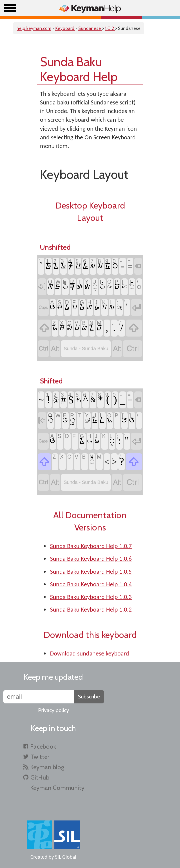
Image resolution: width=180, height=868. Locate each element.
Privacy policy (53, 710)
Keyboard (65, 28)
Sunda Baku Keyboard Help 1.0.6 (91, 559)
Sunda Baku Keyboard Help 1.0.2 (91, 609)
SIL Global (66, 857)
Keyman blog (47, 767)
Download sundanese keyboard (89, 653)
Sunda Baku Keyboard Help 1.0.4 (91, 584)
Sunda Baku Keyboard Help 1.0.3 (91, 597)
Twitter (40, 757)
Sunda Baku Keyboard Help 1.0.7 (91, 546)
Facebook (43, 746)
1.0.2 (110, 28)
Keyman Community (57, 788)
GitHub (40, 777)
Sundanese (90, 28)
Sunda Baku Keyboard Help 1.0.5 (91, 572)
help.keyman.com (34, 28)
